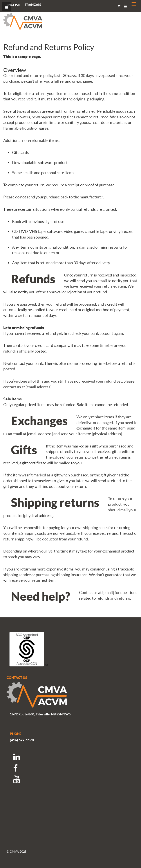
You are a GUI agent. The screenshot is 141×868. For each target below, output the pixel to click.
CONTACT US (17, 677)
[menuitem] (33, 5)
